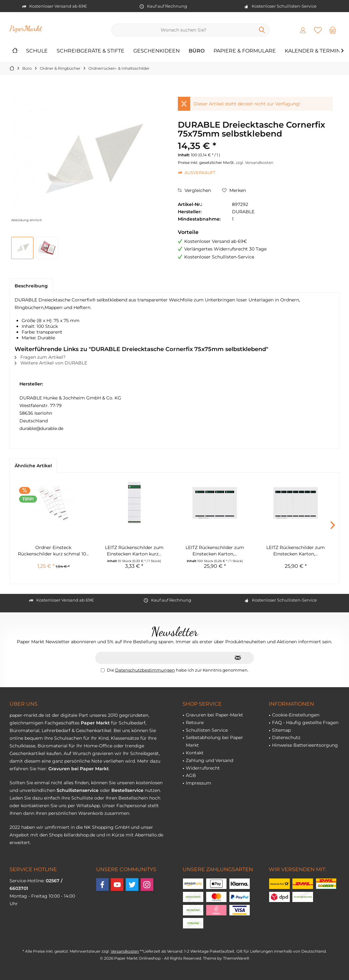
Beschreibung (31, 286)
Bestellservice (127, 790)
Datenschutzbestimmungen (145, 670)
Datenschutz (286, 737)
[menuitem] (333, 30)
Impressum (199, 783)
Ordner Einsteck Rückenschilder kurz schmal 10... (53, 551)
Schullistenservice (78, 790)
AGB (191, 775)
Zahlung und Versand (209, 760)
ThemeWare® (236, 958)
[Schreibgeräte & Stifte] (91, 51)
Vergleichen (194, 190)
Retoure (195, 723)
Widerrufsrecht (203, 768)
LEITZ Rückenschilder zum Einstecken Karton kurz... (134, 551)
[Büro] (197, 51)
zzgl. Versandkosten (255, 162)
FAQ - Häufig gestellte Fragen (305, 723)
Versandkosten (125, 951)
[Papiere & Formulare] (245, 51)
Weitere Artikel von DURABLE (51, 363)
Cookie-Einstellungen (296, 715)
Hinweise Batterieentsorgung (305, 745)
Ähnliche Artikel (33, 466)
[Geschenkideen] (157, 51)
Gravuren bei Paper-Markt (214, 715)
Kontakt (195, 753)
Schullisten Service (207, 730)
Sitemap (281, 730)
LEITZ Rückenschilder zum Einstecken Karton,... (215, 551)
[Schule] (37, 51)
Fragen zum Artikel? (40, 357)
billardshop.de (80, 835)
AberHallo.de (149, 835)
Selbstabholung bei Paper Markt (214, 741)
